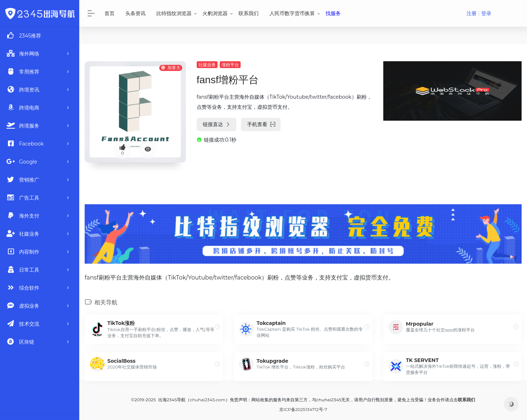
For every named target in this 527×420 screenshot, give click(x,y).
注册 (472, 13)
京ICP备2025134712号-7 (303, 409)
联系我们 (249, 13)
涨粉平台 (230, 65)
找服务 (333, 13)
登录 (486, 13)
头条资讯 (135, 13)
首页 (110, 13)
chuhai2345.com (208, 400)
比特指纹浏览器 (174, 13)
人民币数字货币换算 (292, 13)
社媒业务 (207, 65)
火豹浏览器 (215, 13)
